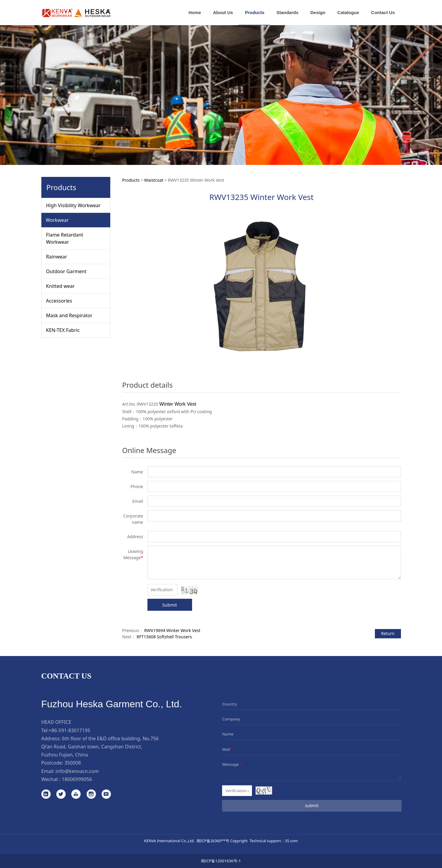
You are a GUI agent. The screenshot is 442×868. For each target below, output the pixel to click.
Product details (148, 385)
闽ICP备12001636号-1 (221, 861)
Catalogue (348, 12)
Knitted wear (61, 286)
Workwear (57, 220)
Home (195, 12)
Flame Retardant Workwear (65, 238)
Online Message (149, 450)
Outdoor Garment (66, 271)
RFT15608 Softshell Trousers (164, 637)
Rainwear (57, 257)
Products (255, 12)
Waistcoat (154, 180)
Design (318, 12)
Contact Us (383, 12)
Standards (287, 12)
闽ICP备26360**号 (213, 841)
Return (388, 633)
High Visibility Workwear (73, 205)
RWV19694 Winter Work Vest (172, 630)
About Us (223, 12)
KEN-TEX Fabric (63, 330)
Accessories (59, 301)
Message (232, 764)
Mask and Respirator (69, 315)
